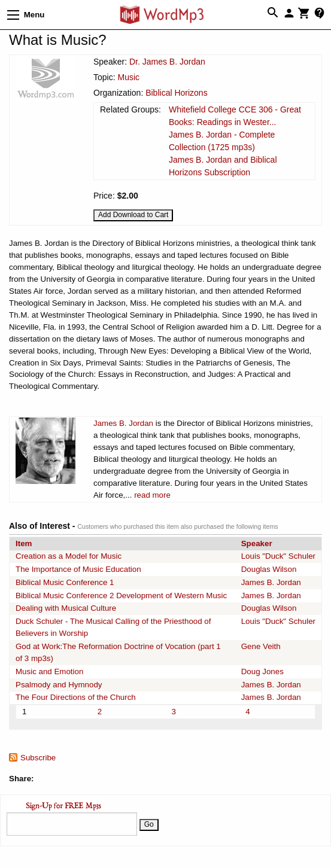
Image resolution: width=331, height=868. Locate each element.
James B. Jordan (123, 423)
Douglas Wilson (269, 569)
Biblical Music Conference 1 (65, 582)
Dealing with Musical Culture (66, 608)
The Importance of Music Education (78, 569)
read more (152, 495)
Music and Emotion (49, 671)
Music (128, 77)
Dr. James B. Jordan (167, 62)
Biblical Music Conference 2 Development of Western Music (121, 596)
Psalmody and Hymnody (59, 685)
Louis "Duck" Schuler (278, 556)
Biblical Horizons (176, 93)
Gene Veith (261, 646)
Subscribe (38, 758)
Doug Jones (262, 671)
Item (24, 543)
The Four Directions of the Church (76, 697)
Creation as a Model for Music (69, 556)
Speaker (257, 543)
